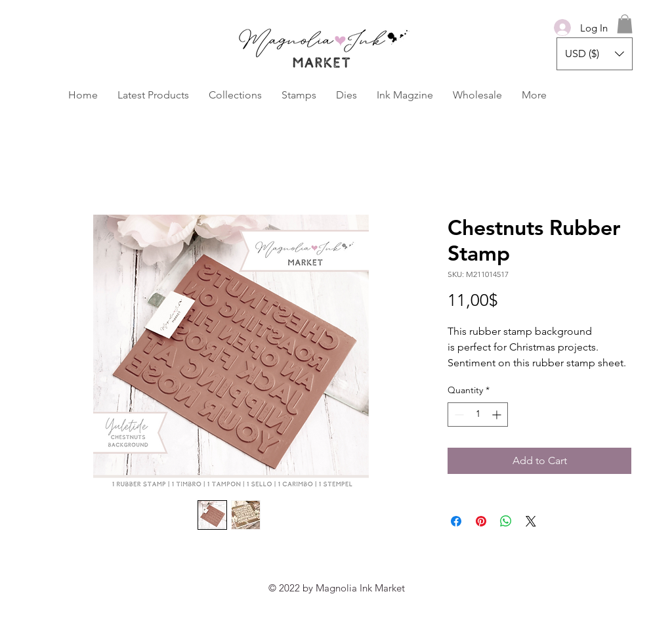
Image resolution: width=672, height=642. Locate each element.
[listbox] (595, 54)
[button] (625, 24)
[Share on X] (531, 521)
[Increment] (498, 415)
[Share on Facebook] (456, 521)
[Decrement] (458, 415)
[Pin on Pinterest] (481, 521)
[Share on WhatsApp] (506, 521)
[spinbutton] (478, 415)
